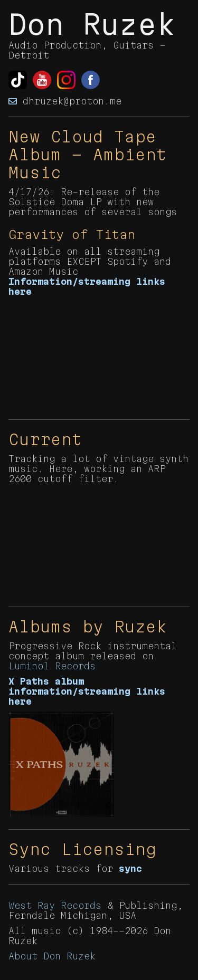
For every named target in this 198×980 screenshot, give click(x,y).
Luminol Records (52, 666)
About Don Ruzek (52, 956)
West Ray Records (55, 905)
